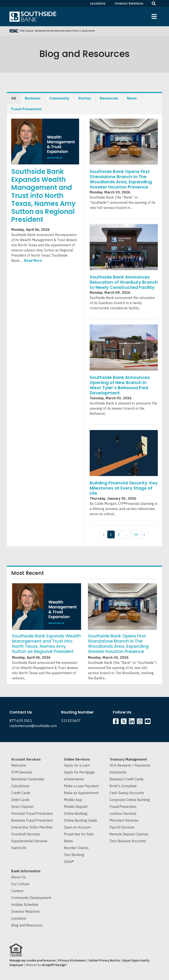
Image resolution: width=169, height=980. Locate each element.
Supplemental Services (29, 841)
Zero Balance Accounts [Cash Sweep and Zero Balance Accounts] (128, 841)
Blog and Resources (27, 925)
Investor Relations (129, 3)
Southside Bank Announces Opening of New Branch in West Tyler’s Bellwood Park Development (120, 385)
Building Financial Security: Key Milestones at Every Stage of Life (124, 488)
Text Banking (74, 855)
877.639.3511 (21, 721)
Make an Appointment (81, 793)
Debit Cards (20, 800)
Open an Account (77, 827)
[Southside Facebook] (117, 722)
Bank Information (26, 871)
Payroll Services (122, 827)
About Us (19, 877)
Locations (98, 3)
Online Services (77, 759)
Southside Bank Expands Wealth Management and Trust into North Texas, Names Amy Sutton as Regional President (43, 195)
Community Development (31, 898)
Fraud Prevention (26, 109)
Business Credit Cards (127, 779)
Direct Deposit (22, 807)
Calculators (20, 786)
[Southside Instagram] (140, 722)
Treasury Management (128, 759)
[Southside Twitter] (124, 722)
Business (33, 98)
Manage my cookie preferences (33, 960)
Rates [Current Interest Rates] (68, 841)
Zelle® (69, 862)
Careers (17, 891)
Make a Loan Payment (81, 786)
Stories (85, 98)
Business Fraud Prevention (32, 820)
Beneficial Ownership (28, 779)
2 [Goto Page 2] (119, 534)
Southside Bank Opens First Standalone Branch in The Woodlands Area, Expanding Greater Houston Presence (121, 179)
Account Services (26, 759)
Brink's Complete (123, 786)
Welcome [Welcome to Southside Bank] (19, 765)
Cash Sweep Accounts (127, 793)
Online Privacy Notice (104, 960)
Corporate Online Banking (130, 800)
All (14, 98)
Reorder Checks (76, 848)
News (132, 98)
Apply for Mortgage (79, 772)
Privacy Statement (72, 960)
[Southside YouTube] (148, 722)
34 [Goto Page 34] (136, 534)
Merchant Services (124, 820)
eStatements (74, 779)
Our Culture (20, 884)
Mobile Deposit (76, 807)
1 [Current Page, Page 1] (111, 534)
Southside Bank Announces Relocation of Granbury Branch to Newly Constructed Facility (124, 282)
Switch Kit (19, 848)
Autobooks (118, 772)
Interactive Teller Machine (32, 827)
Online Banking (76, 813)
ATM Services (22, 772)
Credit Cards (21, 793)
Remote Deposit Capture (129, 834)
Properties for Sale (79, 834)
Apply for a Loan (77, 765)
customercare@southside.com (33, 726)
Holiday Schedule (25, 905)
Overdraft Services (26, 834)
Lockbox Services (123, 813)
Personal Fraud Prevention (32, 813)
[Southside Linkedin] (132, 722)
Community (59, 98)
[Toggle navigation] (154, 17)
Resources (109, 98)
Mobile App (73, 800)
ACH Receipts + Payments (130, 765)
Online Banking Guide (80, 820)
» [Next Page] (144, 534)
